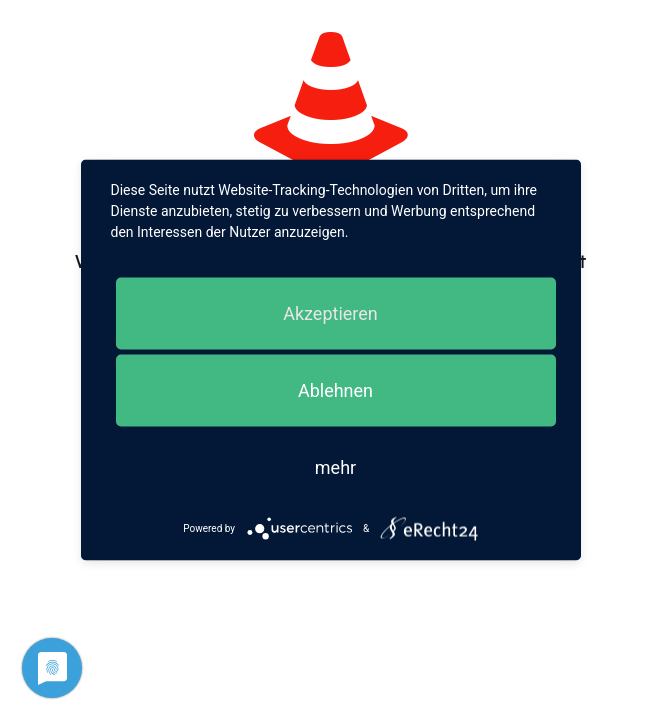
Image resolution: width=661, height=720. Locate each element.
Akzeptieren (330, 313)
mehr (335, 467)
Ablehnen (335, 390)
